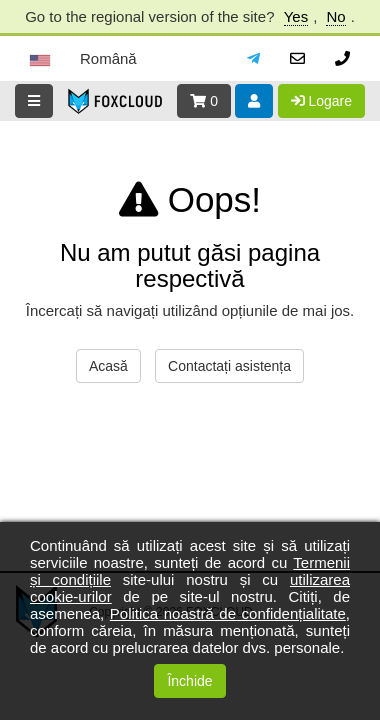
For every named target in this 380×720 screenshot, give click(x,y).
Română (108, 58)
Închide (189, 681)
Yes (296, 16)
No (335, 16)
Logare (321, 101)
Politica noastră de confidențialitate (228, 613)
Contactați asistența (229, 366)
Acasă (108, 366)
